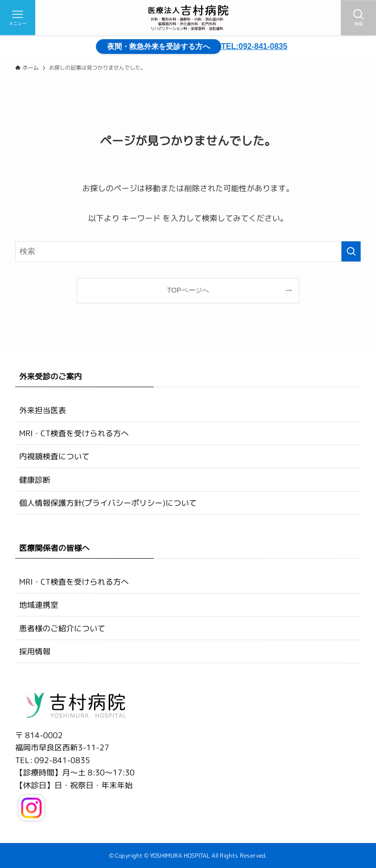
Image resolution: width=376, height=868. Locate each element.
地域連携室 (39, 605)
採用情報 (35, 651)
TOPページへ (188, 290)
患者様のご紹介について (62, 628)
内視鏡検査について (54, 456)
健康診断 (35, 479)
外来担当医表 (43, 410)
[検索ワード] (188, 251)
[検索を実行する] (351, 251)
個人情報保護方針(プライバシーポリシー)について (108, 503)
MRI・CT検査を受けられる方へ (74, 433)
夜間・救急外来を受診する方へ (162, 46)
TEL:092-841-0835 (254, 46)
